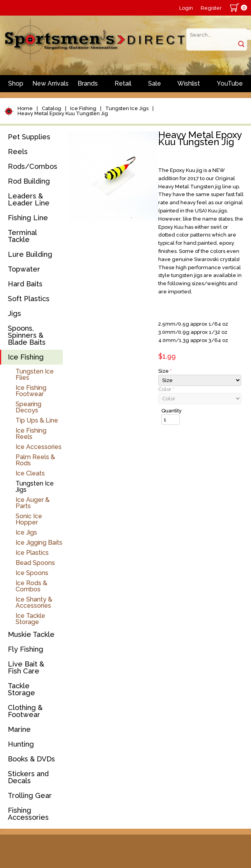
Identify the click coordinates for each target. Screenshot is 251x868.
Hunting (21, 744)
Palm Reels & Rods (35, 460)
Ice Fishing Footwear (31, 391)
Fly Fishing (26, 649)
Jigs (14, 313)
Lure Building (30, 254)
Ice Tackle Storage (30, 619)
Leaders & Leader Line (29, 199)
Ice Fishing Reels (31, 434)
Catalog (51, 108)
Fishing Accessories (28, 814)
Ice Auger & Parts (33, 503)
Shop (16, 83)
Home (25, 108)
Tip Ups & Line (37, 420)
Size (165, 371)
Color (166, 389)
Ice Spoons (32, 573)
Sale (155, 83)
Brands (88, 83)
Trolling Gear (30, 795)
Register (211, 8)
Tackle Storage (21, 689)
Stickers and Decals (28, 777)
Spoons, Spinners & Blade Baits (27, 335)
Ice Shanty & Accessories (34, 602)
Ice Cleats (30, 473)
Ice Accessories (39, 447)
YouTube (230, 83)
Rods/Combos (33, 166)
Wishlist (189, 83)
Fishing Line (28, 218)
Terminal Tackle (22, 236)
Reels (18, 152)
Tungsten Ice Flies (35, 374)
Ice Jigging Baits (39, 543)
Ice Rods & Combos (31, 586)
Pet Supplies (29, 137)
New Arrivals (50, 83)
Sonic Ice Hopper (29, 519)
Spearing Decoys (28, 407)
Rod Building (29, 181)
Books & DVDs (31, 759)
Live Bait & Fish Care (26, 667)
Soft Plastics (29, 299)
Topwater (24, 269)
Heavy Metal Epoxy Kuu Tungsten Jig (63, 113)
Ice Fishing (83, 108)
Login (186, 8)
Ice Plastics (32, 553)
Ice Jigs (26, 532)
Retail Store (123, 86)
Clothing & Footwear (25, 711)
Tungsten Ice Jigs (127, 108)
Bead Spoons (35, 563)
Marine (19, 729)
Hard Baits (25, 284)
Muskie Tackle (31, 634)
